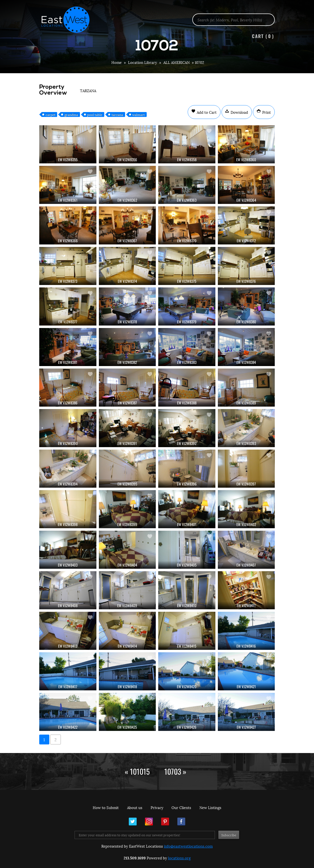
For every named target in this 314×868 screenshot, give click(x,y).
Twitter (133, 822)
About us (135, 807)
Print (266, 112)
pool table (95, 114)
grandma (71, 114)
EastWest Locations (69, 20)
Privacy (157, 807)
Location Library (143, 62)
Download (239, 112)
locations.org (179, 858)
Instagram (149, 822)
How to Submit (106, 807)
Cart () (263, 36)
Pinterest (165, 822)
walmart (138, 114)
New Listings (210, 807)
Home (117, 62)
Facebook (181, 822)
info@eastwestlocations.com (188, 846)
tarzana (117, 114)
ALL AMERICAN (177, 62)
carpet (51, 114)
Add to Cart (206, 112)
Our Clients (181, 807)
